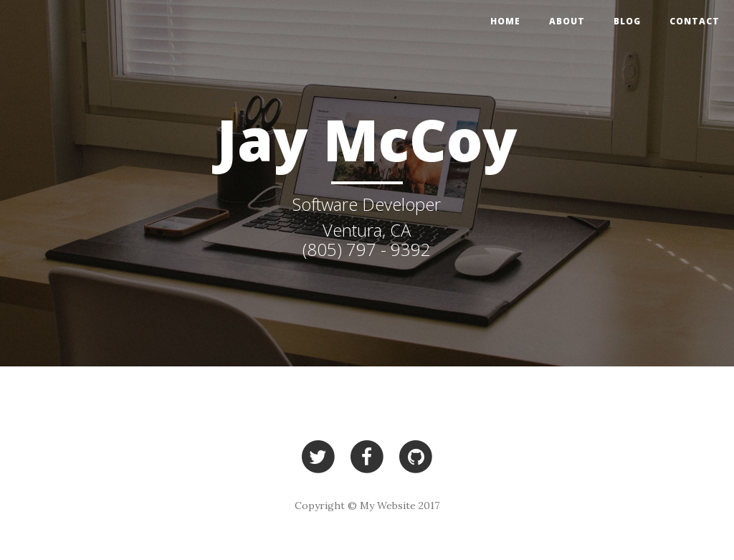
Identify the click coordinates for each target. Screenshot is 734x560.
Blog (627, 21)
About (567, 21)
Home (505, 21)
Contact (695, 21)
